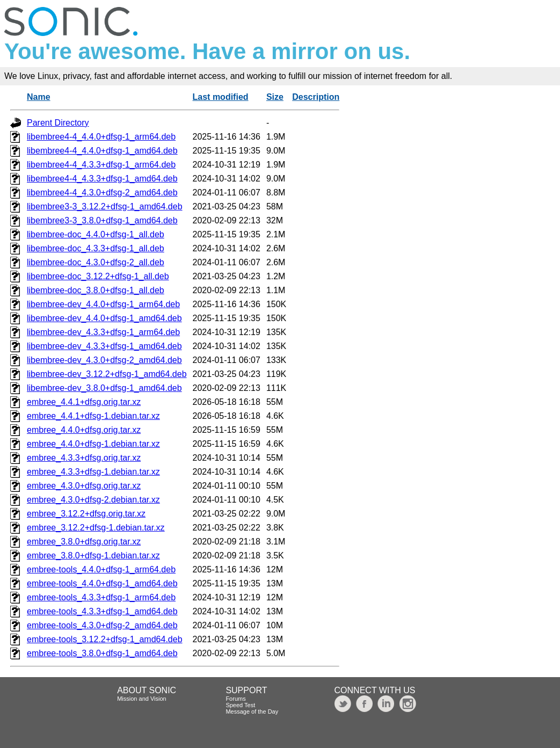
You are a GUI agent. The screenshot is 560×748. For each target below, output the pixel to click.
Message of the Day (252, 711)
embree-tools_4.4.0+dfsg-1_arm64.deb (101, 569)
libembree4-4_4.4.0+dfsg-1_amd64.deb (102, 151)
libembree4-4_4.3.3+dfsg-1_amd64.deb (102, 179)
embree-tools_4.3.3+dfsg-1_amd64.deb (102, 611)
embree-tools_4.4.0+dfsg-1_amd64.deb (102, 583)
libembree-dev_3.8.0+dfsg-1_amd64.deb (104, 388)
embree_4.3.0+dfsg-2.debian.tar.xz (93, 500)
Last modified (221, 97)
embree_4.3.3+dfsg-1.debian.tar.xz (93, 472)
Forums (235, 699)
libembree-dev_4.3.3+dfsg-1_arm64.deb (103, 332)
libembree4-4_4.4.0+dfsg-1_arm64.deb (101, 137)
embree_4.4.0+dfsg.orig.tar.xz (84, 430)
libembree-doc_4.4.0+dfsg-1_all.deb (96, 234)
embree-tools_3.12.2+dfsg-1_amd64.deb (105, 639)
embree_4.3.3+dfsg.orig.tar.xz (84, 458)
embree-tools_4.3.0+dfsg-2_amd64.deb (102, 625)
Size (275, 97)
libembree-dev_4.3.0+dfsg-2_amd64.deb (104, 360)
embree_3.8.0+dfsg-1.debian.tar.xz (93, 555)
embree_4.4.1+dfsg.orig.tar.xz (84, 402)
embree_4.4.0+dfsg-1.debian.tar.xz (93, 444)
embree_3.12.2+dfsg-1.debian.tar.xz (96, 528)
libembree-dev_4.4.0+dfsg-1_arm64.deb (103, 304)
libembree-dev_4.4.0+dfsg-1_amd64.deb (104, 318)
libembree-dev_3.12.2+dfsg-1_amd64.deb (107, 374)
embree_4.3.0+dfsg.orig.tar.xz (84, 486)
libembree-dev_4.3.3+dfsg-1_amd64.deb (104, 346)
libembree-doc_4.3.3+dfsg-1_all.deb (96, 248)
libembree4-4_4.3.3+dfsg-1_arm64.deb (101, 165)
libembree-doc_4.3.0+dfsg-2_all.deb (96, 262)
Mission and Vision (142, 699)
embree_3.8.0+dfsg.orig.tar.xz (84, 542)
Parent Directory (58, 123)
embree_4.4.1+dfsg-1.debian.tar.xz (93, 416)
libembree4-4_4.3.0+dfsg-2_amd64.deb (102, 193)
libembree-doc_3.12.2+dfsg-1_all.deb (98, 276)
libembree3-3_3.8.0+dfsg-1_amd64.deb (102, 220)
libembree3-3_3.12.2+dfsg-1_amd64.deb (105, 206)
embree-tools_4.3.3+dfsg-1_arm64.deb (101, 597)
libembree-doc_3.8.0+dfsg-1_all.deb (96, 290)
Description (316, 97)
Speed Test (240, 705)
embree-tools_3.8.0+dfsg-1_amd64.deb (102, 653)
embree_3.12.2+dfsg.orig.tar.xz (86, 514)
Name (39, 97)
